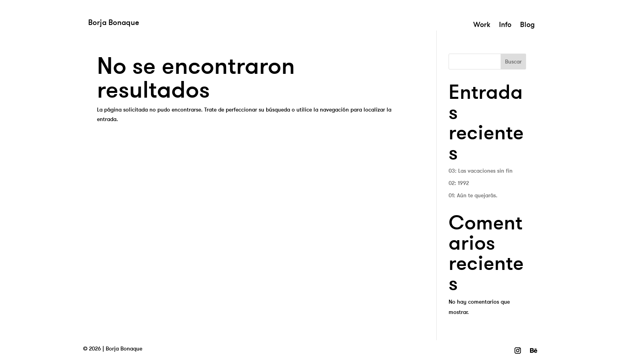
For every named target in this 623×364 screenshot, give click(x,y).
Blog (527, 25)
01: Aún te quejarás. (473, 195)
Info (505, 25)
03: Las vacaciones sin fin (481, 171)
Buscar (513, 62)
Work (482, 25)
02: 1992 (459, 183)
